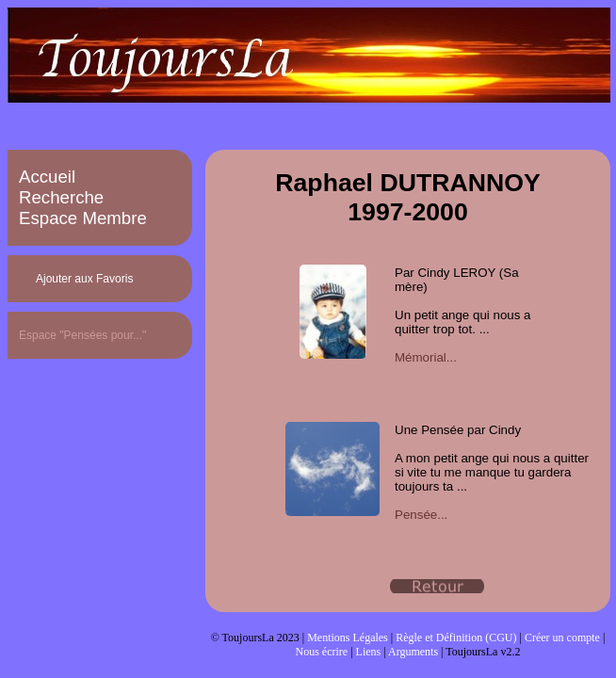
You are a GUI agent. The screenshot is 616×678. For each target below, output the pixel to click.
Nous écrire (322, 652)
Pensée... (421, 515)
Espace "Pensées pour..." (82, 335)
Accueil (47, 177)
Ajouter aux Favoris (84, 279)
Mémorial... (426, 357)
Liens (369, 652)
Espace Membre (83, 218)
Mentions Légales (348, 638)
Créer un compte (562, 638)
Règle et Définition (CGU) (456, 638)
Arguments (413, 652)
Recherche (61, 197)
